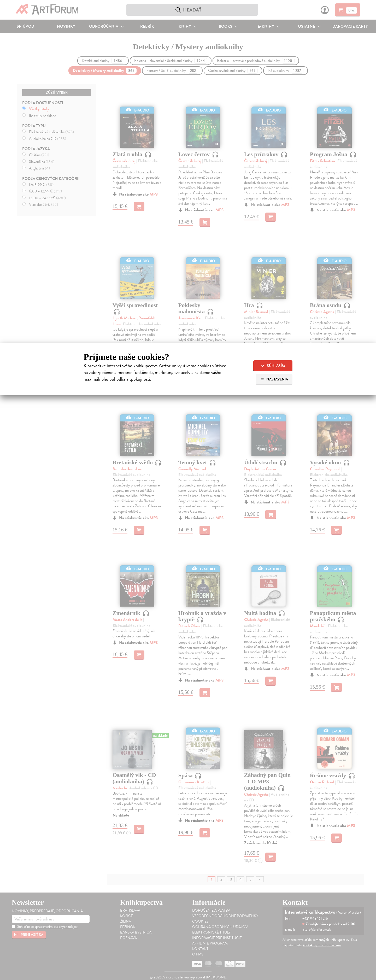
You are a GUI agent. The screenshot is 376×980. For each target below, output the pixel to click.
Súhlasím (273, 366)
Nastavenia (274, 379)
